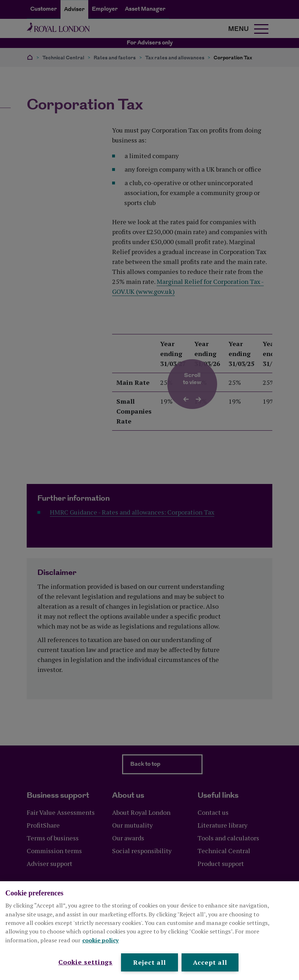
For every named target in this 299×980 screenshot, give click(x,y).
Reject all (149, 962)
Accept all (210, 962)
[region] (149, 931)
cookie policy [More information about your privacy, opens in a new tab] (101, 940)
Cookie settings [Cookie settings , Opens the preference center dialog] (86, 962)
